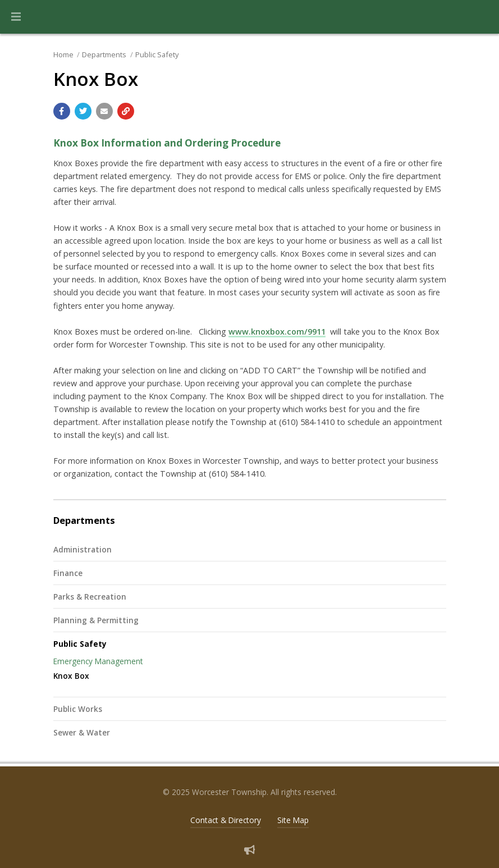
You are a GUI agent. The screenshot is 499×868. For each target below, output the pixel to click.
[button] (16, 17)
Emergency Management (98, 661)
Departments (104, 54)
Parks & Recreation (90, 597)
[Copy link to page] (126, 111)
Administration (83, 549)
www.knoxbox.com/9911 (277, 332)
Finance (68, 573)
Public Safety (157, 54)
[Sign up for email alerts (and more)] (250, 850)
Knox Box (71, 676)
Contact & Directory (226, 820)
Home (63, 54)
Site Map (293, 820)
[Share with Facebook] (62, 111)
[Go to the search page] (481, 17)
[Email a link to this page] (104, 111)
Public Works (78, 709)
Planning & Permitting (96, 620)
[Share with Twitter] (83, 111)
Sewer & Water (82, 732)
